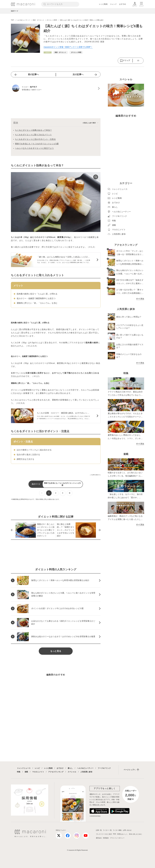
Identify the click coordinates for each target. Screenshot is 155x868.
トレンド (113, 4)
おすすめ (123, 4)
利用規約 (106, 838)
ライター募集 (117, 830)
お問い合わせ (127, 830)
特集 (19, 772)
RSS (115, 834)
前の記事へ (33, 74)
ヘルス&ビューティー (85, 768)
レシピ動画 (103, 4)
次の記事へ (78, 74)
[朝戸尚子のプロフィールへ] (56, 88)
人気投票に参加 (86, 772)
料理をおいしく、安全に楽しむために (130, 834)
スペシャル (72, 772)
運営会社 (99, 838)
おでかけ (60, 768)
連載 (26, 772)
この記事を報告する (95, 475)
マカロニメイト (38, 772)
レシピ (37, 768)
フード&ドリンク (104, 768)
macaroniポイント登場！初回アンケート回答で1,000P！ (68, 47)
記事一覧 (99, 830)
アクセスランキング (56, 772)
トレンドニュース (24, 768)
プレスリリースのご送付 (104, 834)
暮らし (70, 768)
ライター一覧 (107, 830)
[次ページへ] (70, 493)
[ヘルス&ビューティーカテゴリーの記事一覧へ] (48, 52)
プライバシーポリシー (117, 838)
